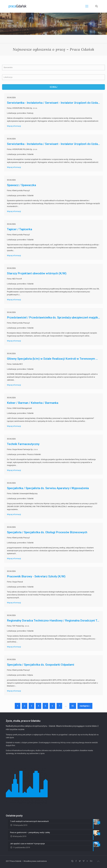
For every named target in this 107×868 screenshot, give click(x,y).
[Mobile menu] (87, 6)
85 (73, 706)
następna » (85, 706)
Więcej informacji (14, 126)
